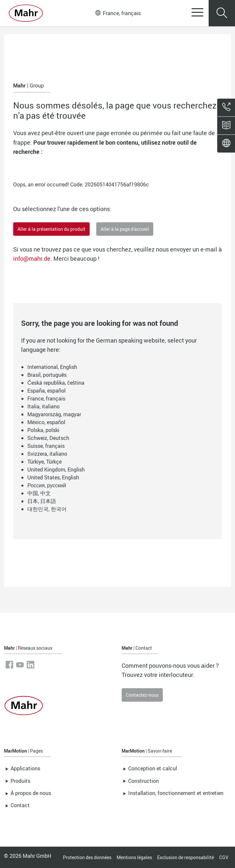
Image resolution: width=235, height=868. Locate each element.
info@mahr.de (32, 258)
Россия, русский (47, 485)
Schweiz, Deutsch (48, 438)
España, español (46, 391)
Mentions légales (134, 857)
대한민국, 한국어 (47, 509)
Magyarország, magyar (54, 414)
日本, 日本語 (42, 501)
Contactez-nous (142, 695)
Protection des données (87, 857)
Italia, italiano (44, 406)
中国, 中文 (39, 493)
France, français (118, 13)
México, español (46, 422)
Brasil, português (47, 375)
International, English (52, 367)
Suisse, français (46, 446)
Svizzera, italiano (47, 454)
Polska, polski (43, 430)
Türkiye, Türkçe (44, 462)
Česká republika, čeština (56, 383)
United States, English (53, 477)
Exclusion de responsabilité (186, 857)
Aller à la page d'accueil (125, 229)
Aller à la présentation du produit (51, 229)
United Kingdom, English (56, 470)
